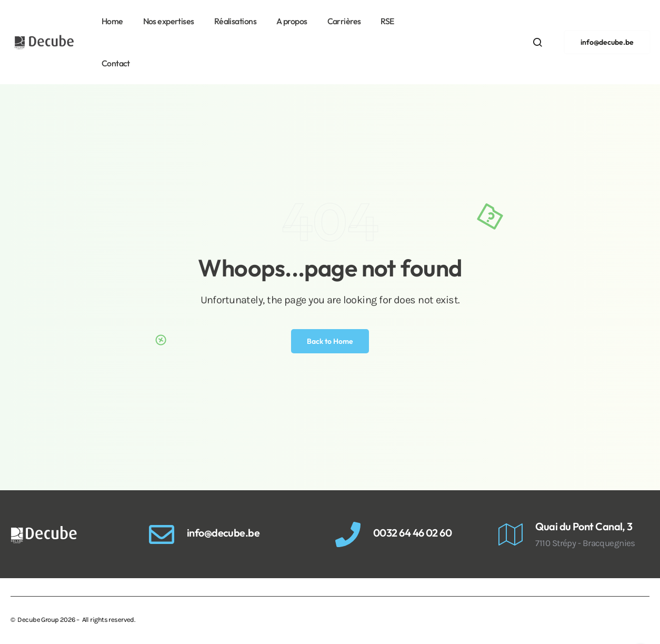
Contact (116, 63)
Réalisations (235, 21)
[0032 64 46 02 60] (348, 534)
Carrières (344, 21)
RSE (387, 21)
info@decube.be (223, 533)
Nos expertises (169, 21)
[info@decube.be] (162, 534)
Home (112, 21)
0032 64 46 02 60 (412, 533)
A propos (292, 21)
